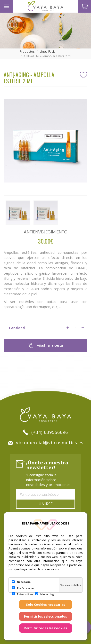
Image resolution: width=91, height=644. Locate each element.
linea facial (48, 51)
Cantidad (17, 328)
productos (27, 51)
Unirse (46, 504)
